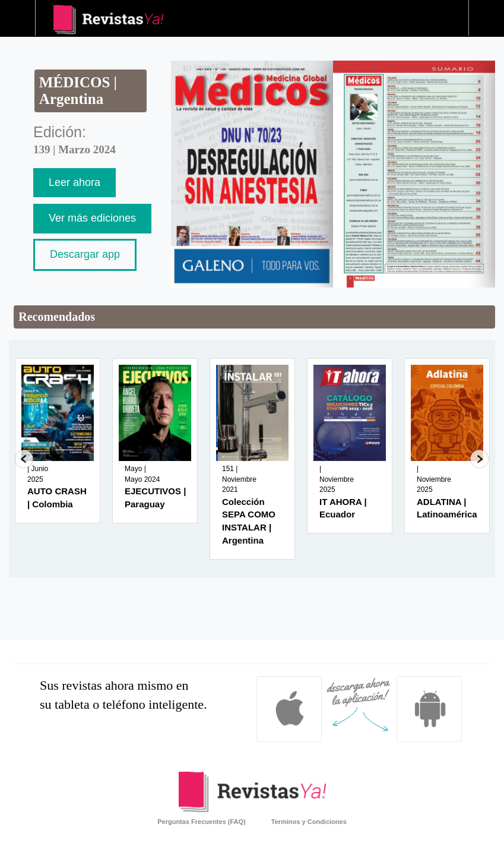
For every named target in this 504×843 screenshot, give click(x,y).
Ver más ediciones (92, 218)
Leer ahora (75, 182)
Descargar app (85, 254)
